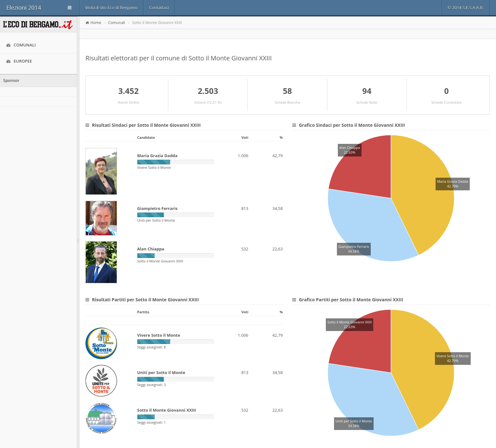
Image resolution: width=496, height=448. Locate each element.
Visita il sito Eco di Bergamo (111, 8)
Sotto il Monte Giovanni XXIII (157, 23)
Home (96, 23)
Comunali (21, 45)
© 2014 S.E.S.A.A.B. (466, 8)
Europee (19, 61)
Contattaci (159, 8)
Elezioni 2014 (24, 8)
